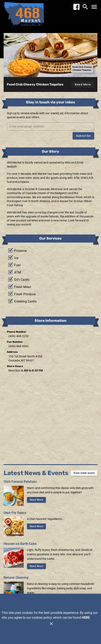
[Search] (85, 7)
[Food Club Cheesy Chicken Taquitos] (50, 55)
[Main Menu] (94, 7)
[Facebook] (76, 7)
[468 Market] (24, 15)
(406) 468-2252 (19, 336)
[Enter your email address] (52, 127)
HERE (86, 618)
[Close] (51, 624)
